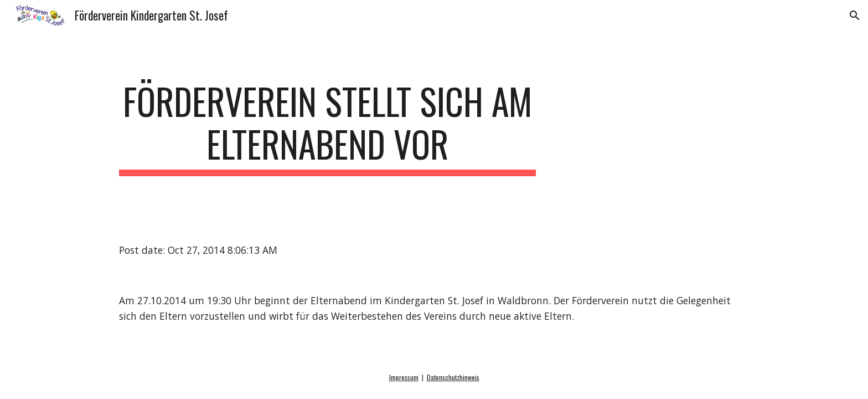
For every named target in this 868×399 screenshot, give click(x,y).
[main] (328, 128)
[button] (855, 16)
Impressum (404, 377)
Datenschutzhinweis (453, 377)
